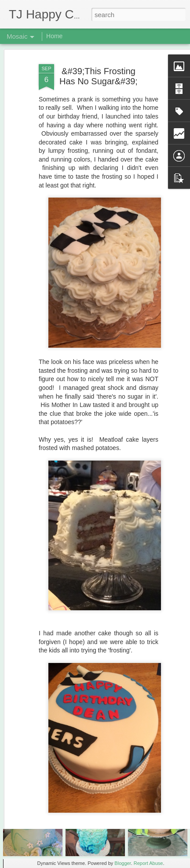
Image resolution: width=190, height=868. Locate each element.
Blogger (122, 863)
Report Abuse (148, 863)
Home (54, 36)
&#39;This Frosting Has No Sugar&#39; (99, 57)
